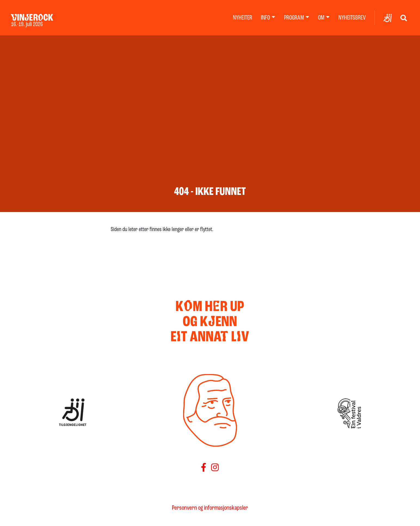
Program (294, 18)
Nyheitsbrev (352, 18)
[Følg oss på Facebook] (204, 468)
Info (265, 18)
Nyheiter (243, 18)
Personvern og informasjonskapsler (210, 508)
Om (321, 18)
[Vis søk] (404, 18)
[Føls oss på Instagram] (215, 468)
